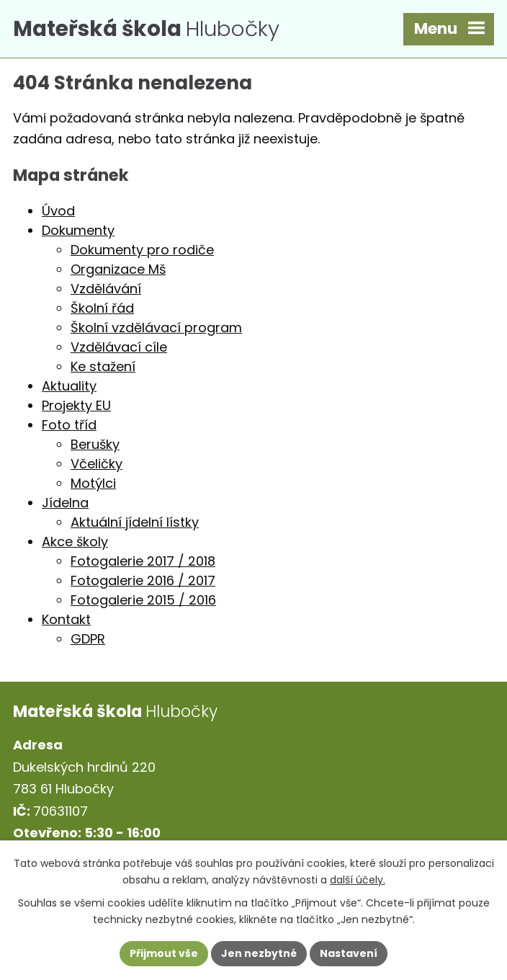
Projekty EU (76, 405)
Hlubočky (146, 28)
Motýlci (93, 483)
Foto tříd (69, 425)
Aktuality (69, 386)
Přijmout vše (164, 953)
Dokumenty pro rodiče (142, 250)
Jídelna (65, 503)
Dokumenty (78, 230)
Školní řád (102, 308)
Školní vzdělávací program (156, 328)
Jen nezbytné (259, 953)
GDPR (88, 639)
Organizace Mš (118, 269)
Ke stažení (103, 366)
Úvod (58, 211)
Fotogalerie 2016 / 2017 (143, 580)
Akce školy (75, 542)
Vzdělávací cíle (119, 347)
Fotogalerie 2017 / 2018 (143, 561)
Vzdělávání (106, 289)
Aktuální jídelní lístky (135, 522)
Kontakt (66, 619)
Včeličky (97, 464)
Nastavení (349, 953)
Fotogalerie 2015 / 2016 (143, 600)
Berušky (95, 444)
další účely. (358, 880)
